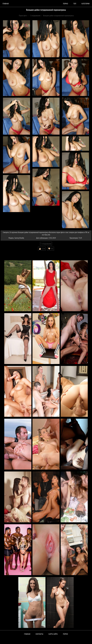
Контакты (39, 634)
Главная (6, 4)
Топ (75, 4)
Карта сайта (53, 634)
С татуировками (46, 244)
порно (65, 4)
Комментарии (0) (8, 252)
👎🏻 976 (51, 249)
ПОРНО (65, 634)
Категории (86, 4)
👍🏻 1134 (42, 249)
